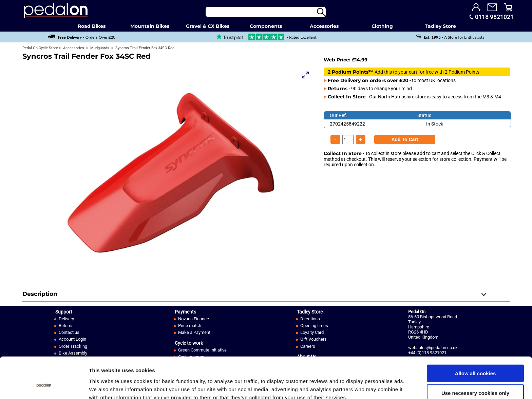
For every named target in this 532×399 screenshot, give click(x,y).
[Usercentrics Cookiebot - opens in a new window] (44, 386)
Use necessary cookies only (475, 359)
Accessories (324, 26)
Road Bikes (92, 26)
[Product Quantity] (405, 139)
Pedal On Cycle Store (40, 48)
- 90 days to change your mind (370, 89)
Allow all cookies (476, 339)
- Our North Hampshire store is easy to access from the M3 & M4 (414, 97)
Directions (310, 319)
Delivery (66, 319)
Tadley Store (440, 26)
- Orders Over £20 (82, 37)
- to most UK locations (392, 80)
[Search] (266, 12)
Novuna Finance (194, 319)
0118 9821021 (494, 17)
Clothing (382, 26)
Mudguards (99, 48)
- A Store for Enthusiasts (450, 37)
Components (266, 26)
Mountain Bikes (150, 26)
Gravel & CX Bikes (208, 26)
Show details (356, 386)
